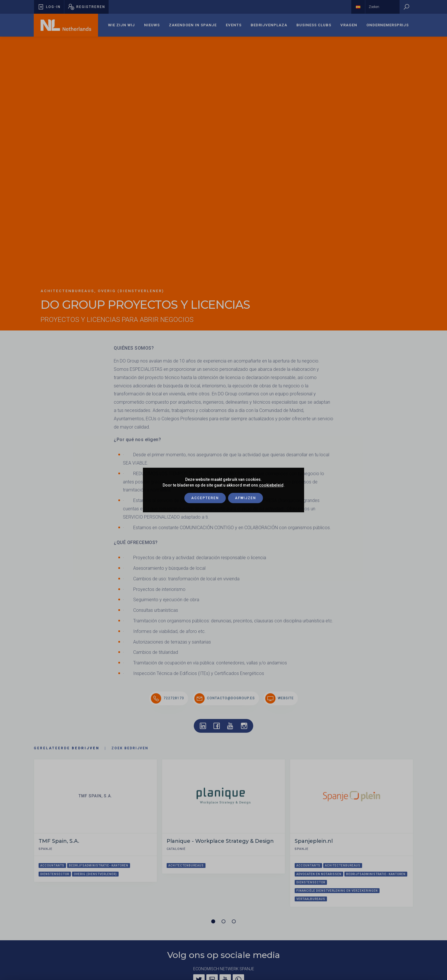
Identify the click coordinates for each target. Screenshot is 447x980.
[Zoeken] (406, 7)
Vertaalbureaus (311, 899)
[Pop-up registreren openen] (86, 7)
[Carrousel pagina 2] (223, 921)
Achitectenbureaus (186, 866)
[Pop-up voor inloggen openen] (49, 7)
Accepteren (205, 498)
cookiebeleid (271, 485)
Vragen (349, 25)
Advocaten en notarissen (319, 874)
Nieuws (152, 25)
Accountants (52, 866)
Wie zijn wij (121, 25)
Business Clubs (314, 25)
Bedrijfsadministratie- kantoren (99, 866)
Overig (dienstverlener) (95, 874)
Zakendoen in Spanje (193, 25)
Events (234, 25)
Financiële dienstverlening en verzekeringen (337, 891)
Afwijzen (246, 498)
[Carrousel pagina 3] (234, 921)
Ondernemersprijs (388, 25)
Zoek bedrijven (130, 748)
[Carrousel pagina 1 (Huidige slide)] (213, 921)
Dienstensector (55, 874)
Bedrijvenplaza (269, 25)
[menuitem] (121, 25)
